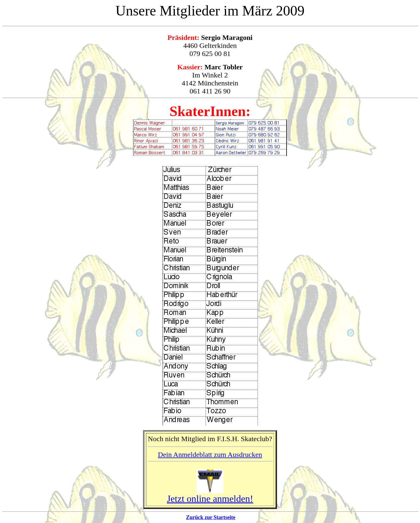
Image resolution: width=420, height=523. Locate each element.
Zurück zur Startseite (211, 517)
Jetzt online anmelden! (210, 499)
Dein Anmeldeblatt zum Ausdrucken (210, 455)
